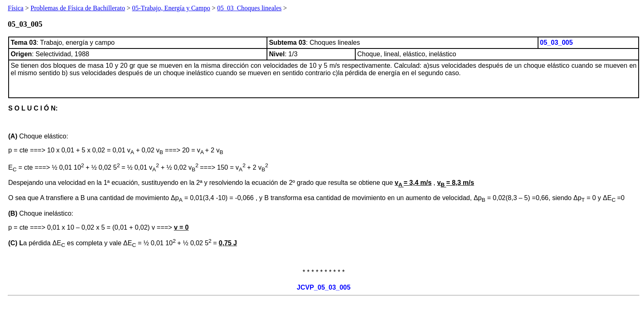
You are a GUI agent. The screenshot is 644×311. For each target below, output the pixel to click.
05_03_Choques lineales (250, 8)
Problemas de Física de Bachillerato (78, 8)
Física (16, 8)
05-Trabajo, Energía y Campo (171, 8)
